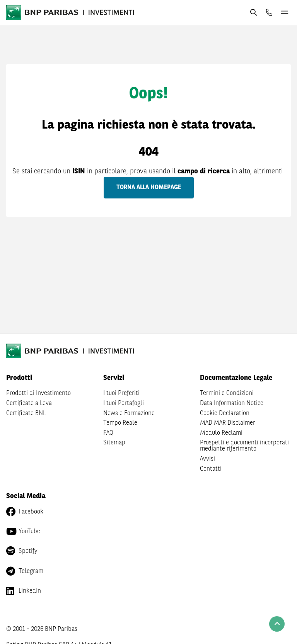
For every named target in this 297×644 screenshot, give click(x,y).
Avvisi (207, 459)
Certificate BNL (26, 414)
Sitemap (114, 443)
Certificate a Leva (29, 403)
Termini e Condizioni (227, 393)
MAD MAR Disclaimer (228, 423)
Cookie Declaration (225, 414)
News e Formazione (129, 414)
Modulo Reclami (221, 433)
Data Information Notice (232, 403)
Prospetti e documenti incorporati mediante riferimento (244, 446)
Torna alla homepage (149, 188)
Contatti (211, 469)
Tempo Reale (120, 423)
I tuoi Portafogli (124, 403)
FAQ (108, 433)
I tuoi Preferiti (121, 393)
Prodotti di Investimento (38, 393)
